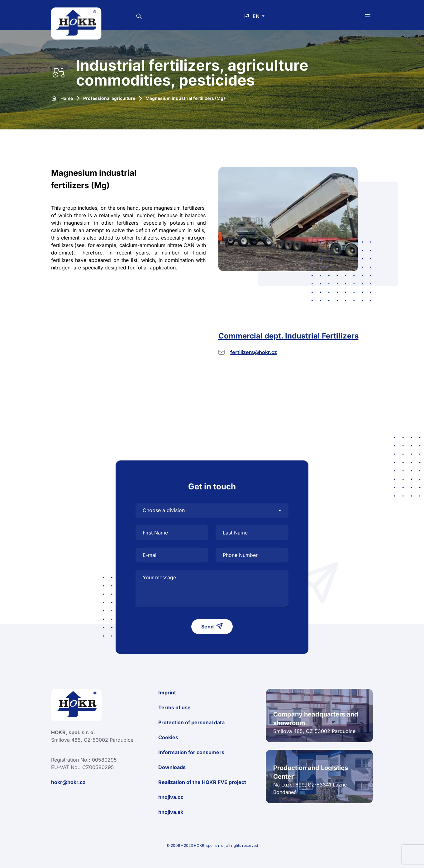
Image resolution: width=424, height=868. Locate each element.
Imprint (167, 693)
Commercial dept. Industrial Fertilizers (288, 336)
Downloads (172, 767)
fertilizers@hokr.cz (254, 352)
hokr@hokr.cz (68, 782)
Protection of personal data (191, 722)
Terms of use (174, 707)
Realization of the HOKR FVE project (202, 782)
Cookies (168, 737)
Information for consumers (191, 752)
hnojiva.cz (171, 797)
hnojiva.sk (171, 812)
